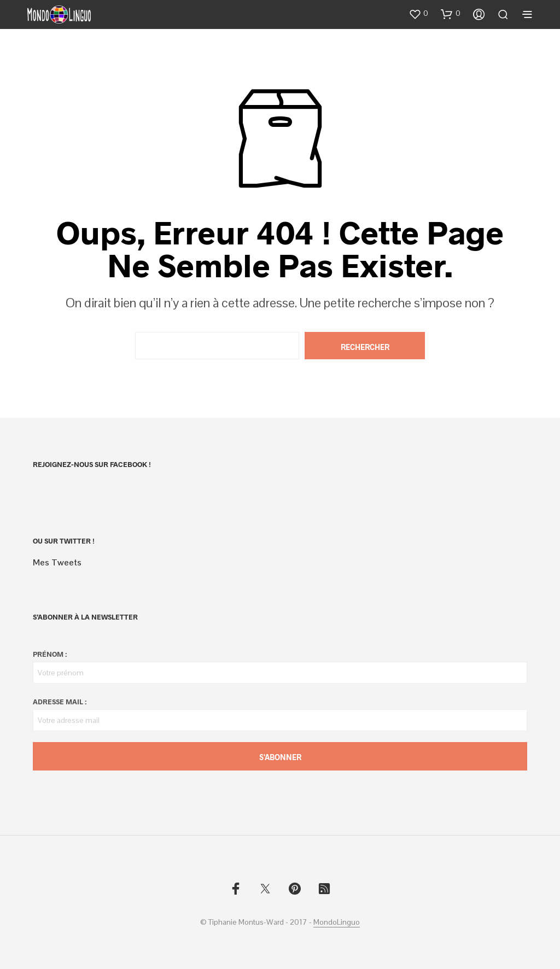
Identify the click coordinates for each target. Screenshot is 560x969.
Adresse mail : (60, 702)
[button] (418, 14)
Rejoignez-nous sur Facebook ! (92, 464)
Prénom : (50, 654)
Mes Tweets (57, 562)
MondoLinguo (337, 923)
